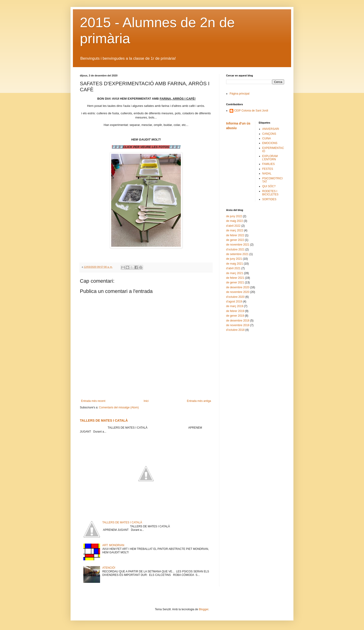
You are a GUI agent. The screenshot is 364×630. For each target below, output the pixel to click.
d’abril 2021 (233, 268)
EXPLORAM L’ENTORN (270, 158)
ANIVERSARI (271, 129)
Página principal (239, 94)
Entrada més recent (93, 401)
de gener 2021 (235, 282)
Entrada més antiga (199, 401)
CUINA (267, 138)
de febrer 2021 (235, 278)
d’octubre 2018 (235, 330)
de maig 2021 (235, 264)
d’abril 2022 (233, 226)
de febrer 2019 (235, 311)
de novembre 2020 (238, 292)
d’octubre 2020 (235, 297)
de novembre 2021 (238, 245)
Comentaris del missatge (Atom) (119, 407)
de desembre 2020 (238, 287)
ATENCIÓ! (109, 568)
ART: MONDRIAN (113, 545)
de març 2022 (235, 230)
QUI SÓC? (269, 186)
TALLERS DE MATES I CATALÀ (104, 420)
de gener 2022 (235, 240)
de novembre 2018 (238, 325)
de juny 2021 (234, 259)
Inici (146, 401)
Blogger (204, 609)
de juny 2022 (234, 216)
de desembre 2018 (238, 321)
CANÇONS (269, 134)
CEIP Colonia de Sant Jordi (251, 111)
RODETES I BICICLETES (270, 193)
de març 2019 (235, 306)
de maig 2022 (235, 221)
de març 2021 (235, 273)
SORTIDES (269, 199)
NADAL (267, 174)
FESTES (268, 169)
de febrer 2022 (235, 235)
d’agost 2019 (234, 302)
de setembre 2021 (237, 254)
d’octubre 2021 (235, 249)
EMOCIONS (270, 143)
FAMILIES (269, 164)
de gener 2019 (235, 316)
